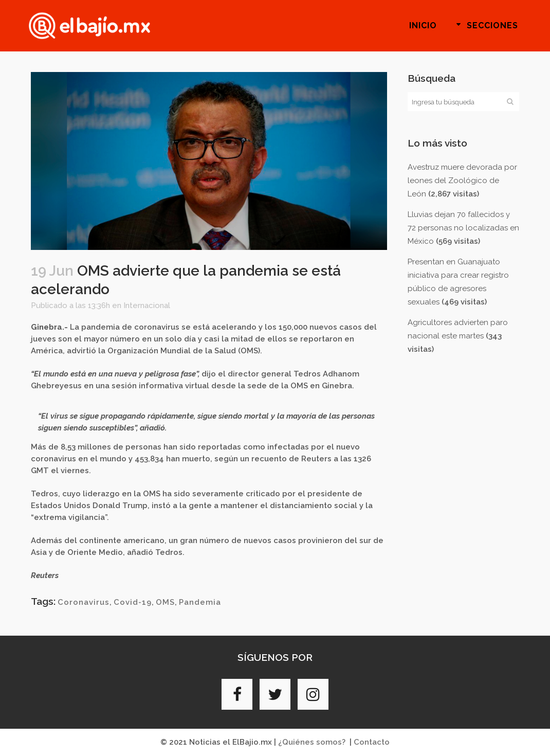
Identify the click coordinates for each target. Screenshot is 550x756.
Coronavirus (84, 602)
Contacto (372, 742)
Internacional (147, 305)
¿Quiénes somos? (312, 742)
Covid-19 (133, 602)
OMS (165, 602)
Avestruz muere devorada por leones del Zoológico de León (462, 181)
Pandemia (200, 602)
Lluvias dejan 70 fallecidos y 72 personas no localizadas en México (463, 228)
